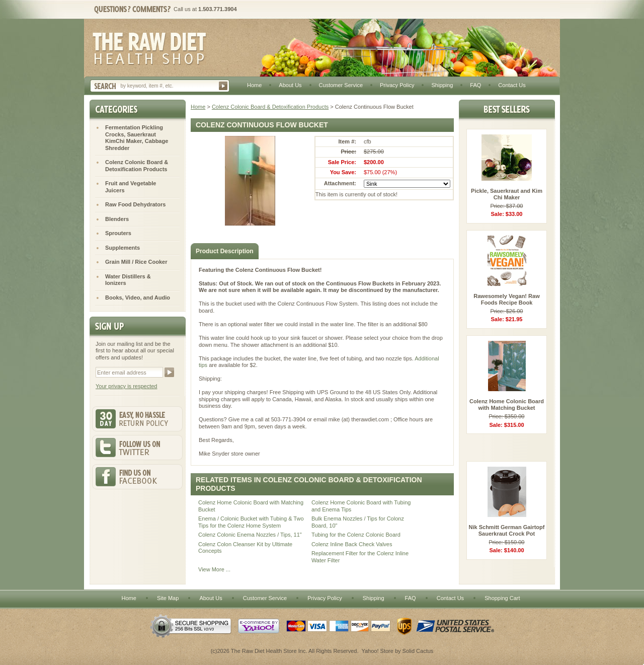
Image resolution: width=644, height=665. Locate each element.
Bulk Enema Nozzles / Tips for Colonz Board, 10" (358, 522)
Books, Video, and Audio (138, 298)
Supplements (123, 248)
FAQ (475, 85)
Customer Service (341, 85)
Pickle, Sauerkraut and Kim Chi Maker (507, 194)
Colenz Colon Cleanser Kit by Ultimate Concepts (245, 548)
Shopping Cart (502, 598)
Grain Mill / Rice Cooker (136, 262)
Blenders (117, 219)
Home (254, 85)
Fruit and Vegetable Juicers (131, 187)
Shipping (442, 85)
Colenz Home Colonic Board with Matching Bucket (251, 506)
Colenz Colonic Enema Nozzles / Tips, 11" (250, 535)
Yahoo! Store (377, 651)
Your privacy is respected (127, 386)
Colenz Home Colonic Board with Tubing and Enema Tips (361, 506)
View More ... (214, 569)
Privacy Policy (397, 85)
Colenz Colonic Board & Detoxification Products (270, 107)
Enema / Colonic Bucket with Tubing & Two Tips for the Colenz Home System (251, 522)
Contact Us (512, 85)
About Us (290, 85)
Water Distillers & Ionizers (128, 280)
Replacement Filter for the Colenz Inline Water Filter (360, 557)
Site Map (168, 598)
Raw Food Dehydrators (135, 204)
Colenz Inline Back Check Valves (352, 544)
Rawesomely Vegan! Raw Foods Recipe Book (506, 300)
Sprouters (118, 233)
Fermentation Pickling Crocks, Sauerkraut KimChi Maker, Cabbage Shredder (137, 138)
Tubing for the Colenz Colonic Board (356, 535)
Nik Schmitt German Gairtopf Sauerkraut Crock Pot (507, 531)
